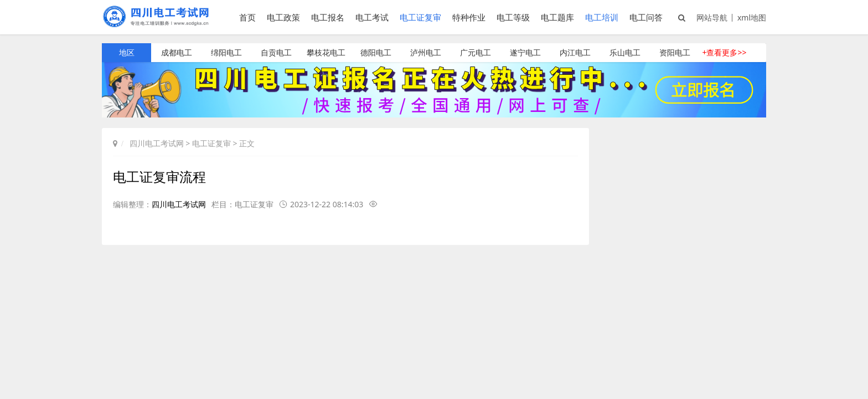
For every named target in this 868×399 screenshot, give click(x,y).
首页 (247, 17)
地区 (127, 52)
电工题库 (557, 17)
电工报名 (328, 17)
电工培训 (602, 17)
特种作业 (469, 17)
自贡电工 (276, 52)
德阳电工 (376, 52)
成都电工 (177, 52)
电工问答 (646, 17)
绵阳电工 (226, 52)
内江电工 (575, 52)
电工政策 (283, 17)
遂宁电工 (525, 52)
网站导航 (712, 17)
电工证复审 (420, 17)
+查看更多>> (724, 52)
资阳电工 (675, 52)
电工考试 (372, 17)
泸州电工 (426, 52)
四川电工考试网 (157, 143)
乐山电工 (625, 52)
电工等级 (513, 17)
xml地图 (752, 17)
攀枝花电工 (326, 52)
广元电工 (476, 52)
